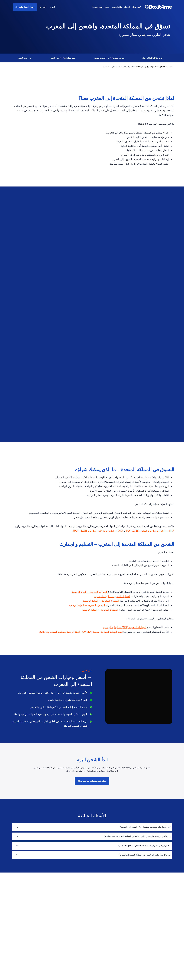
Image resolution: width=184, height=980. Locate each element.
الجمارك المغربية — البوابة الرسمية (89, 624)
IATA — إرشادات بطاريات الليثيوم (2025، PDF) (149, 563)
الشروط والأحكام (82, 943)
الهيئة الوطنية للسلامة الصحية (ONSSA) (102, 664)
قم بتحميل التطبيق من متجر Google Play (73, 948)
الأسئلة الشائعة (83, 932)
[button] (53, 8)
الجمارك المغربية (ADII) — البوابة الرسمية (124, 660)
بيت (171, 67)
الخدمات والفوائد (111, 948)
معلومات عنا (97, 7)
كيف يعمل (136, 7)
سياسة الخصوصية (82, 938)
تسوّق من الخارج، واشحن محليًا (148, 67)
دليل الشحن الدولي (110, 932)
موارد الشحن (112, 938)
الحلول (114, 954)
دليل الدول (113, 943)
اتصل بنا (43, 7)
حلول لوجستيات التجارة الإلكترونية (105, 927)
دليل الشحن (164, 67)
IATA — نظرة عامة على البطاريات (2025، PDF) (97, 563)
